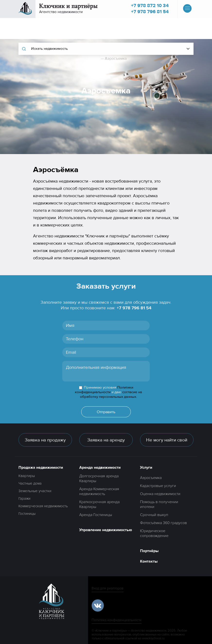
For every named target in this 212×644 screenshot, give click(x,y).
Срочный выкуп (154, 515)
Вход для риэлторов (108, 588)
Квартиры (27, 476)
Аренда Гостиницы (96, 515)
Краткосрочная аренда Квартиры (99, 504)
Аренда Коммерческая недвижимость (99, 491)
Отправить (106, 412)
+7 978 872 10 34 (150, 5)
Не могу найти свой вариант (167, 442)
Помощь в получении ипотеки (159, 504)
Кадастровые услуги (158, 486)
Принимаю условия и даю (108, 392)
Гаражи (24, 498)
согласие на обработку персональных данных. (111, 394)
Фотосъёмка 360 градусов (163, 523)
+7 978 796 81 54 (150, 12)
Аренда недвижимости (100, 468)
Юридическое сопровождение (154, 533)
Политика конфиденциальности (117, 620)
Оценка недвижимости (160, 494)
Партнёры (149, 551)
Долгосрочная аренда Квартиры (99, 478)
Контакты (149, 561)
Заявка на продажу (45, 440)
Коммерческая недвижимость (43, 506)
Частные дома (30, 483)
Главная (93, 59)
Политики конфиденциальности (104, 390)
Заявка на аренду (106, 440)
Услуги (146, 468)
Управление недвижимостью (106, 530)
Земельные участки (35, 491)
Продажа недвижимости (41, 468)
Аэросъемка (151, 478)
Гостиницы (27, 514)
